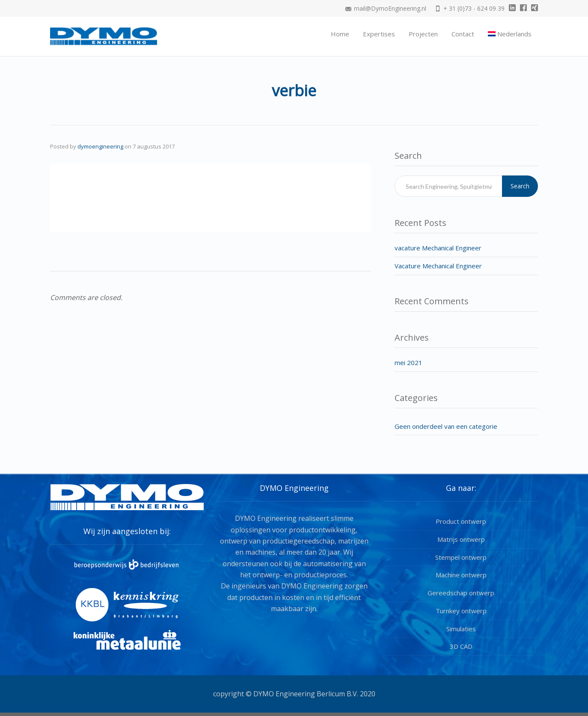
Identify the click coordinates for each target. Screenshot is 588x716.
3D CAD (461, 646)
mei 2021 (408, 362)
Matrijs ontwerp (461, 539)
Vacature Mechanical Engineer (438, 266)
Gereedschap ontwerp (461, 593)
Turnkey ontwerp (461, 611)
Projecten (423, 34)
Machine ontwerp (461, 575)
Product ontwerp (461, 521)
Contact (463, 34)
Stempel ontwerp (461, 557)
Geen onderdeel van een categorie (446, 426)
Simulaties (461, 629)
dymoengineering (100, 146)
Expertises (379, 34)
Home (340, 34)
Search (520, 186)
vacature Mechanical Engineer (438, 248)
